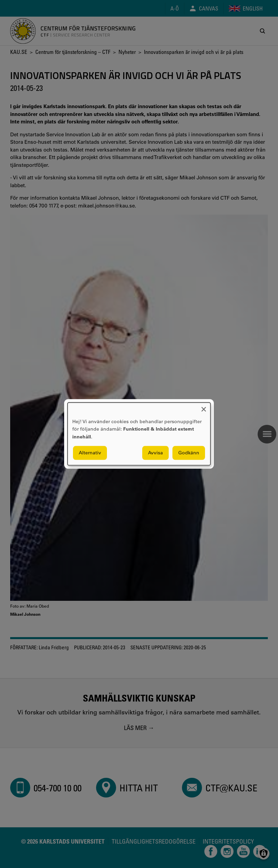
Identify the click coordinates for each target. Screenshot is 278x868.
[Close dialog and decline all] (204, 407)
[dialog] (139, 434)
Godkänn (189, 453)
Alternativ (90, 453)
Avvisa (155, 453)
